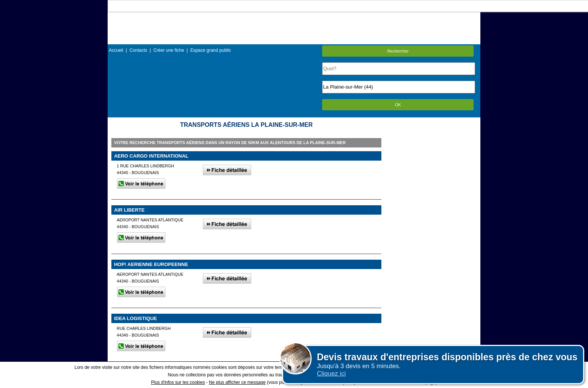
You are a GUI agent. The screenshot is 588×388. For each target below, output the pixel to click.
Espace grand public (211, 50)
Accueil (116, 50)
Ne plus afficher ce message (237, 382)
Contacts (138, 50)
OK (398, 105)
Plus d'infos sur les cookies (178, 382)
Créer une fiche (169, 50)
